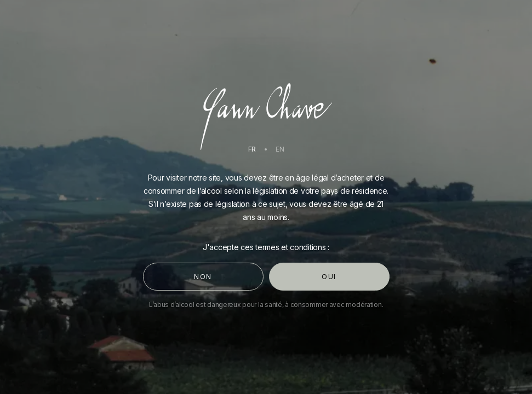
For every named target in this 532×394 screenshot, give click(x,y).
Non (203, 277)
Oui (329, 277)
